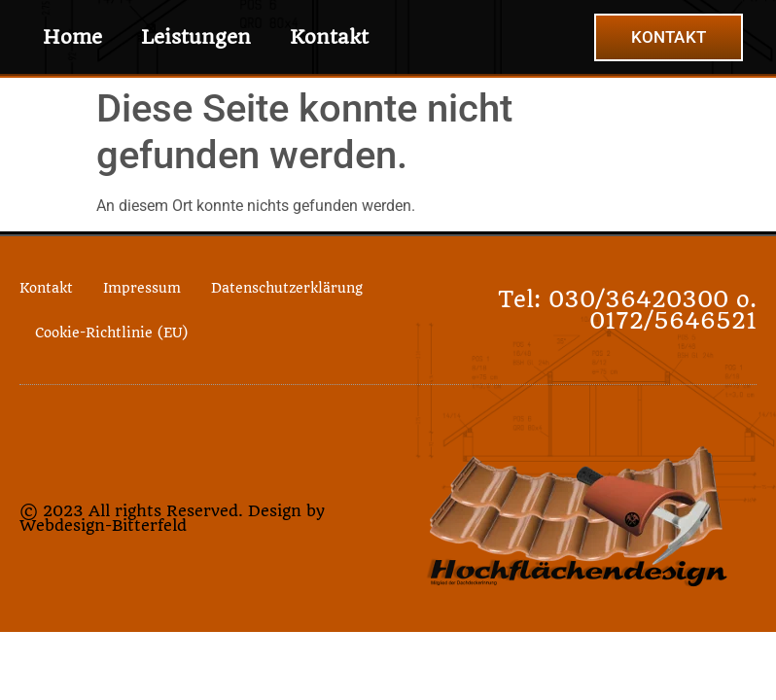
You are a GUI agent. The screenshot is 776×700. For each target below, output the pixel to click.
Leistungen (196, 37)
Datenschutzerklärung (287, 288)
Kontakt (329, 37)
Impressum (142, 288)
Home (72, 37)
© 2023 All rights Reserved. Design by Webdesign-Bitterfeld (172, 518)
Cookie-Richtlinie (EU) (111, 332)
